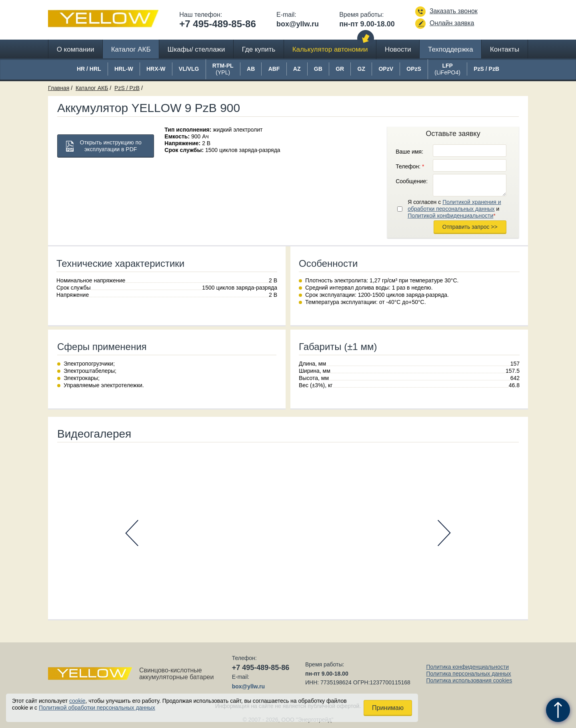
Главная (59, 88)
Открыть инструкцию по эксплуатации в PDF (111, 146)
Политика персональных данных (468, 674)
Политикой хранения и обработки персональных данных (454, 205)
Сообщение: (412, 181)
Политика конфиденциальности (467, 667)
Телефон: (410, 166)
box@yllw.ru (298, 24)
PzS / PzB (127, 88)
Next (444, 533)
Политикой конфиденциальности (450, 216)
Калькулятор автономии (330, 49)
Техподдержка (451, 49)
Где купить (259, 49)
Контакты (505, 49)
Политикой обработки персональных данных (97, 708)
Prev (132, 533)
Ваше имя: (409, 152)
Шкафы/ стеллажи (196, 49)
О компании (76, 49)
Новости (398, 49)
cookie (77, 701)
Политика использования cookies (469, 680)
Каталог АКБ (131, 49)
